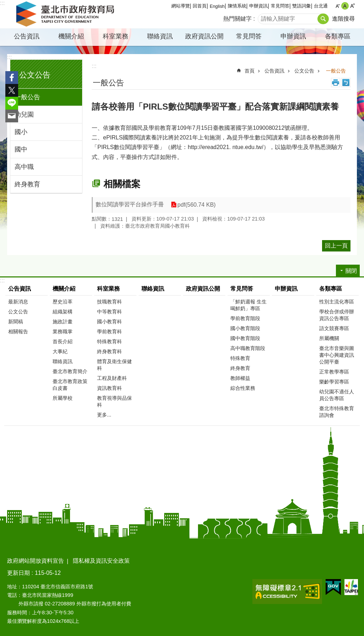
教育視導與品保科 (114, 401)
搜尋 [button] (323, 19)
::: (2, 3)
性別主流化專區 (337, 302)
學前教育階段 (245, 318)
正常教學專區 (334, 372)
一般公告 (27, 97)
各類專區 (338, 36)
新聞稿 (16, 322)
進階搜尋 (343, 19)
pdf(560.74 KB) (197, 205)
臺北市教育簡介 (70, 371)
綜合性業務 (243, 388)
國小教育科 (109, 322)
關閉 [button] (351, 271)
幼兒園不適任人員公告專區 (337, 395)
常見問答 (280, 6)
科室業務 (116, 36)
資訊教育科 (109, 388)
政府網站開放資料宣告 (36, 561)
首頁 (250, 71)
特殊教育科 (109, 341)
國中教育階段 (245, 338)
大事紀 (60, 351)
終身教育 (27, 184)
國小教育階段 (245, 328)
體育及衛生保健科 (114, 365)
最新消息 (18, 302)
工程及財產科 (112, 378)
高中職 (24, 167)
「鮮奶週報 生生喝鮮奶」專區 (248, 305)
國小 (21, 132)
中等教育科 (109, 312)
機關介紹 (71, 36)
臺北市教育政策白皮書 (70, 385)
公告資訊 (27, 36)
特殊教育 (240, 358)
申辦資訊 (258, 6)
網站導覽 (181, 6)
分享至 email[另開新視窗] (12, 116)
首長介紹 (63, 341)
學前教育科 (109, 332)
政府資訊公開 (204, 36)
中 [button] (345, 6)
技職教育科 (109, 302)
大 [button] (352, 6)
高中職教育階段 (248, 348)
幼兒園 (24, 115)
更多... (104, 415)
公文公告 (35, 75)
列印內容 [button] (336, 83)
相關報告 (18, 332)
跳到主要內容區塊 (4, 4)
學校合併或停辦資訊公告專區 (337, 315)
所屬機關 (329, 338)
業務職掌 (63, 332)
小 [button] (338, 6)
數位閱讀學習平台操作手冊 (130, 204)
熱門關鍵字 (237, 19)
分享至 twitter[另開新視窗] (12, 90)
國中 (21, 149)
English (217, 6)
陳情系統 (237, 6)
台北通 (321, 6)
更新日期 (18, 573)
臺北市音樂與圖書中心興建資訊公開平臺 (337, 355)
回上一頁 (336, 246)
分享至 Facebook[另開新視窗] (12, 78)
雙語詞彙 (301, 6)
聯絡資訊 (160, 36)
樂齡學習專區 (334, 382)
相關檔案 (122, 184)
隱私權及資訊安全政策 (101, 561)
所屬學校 (63, 398)
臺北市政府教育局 (66, 14)
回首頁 (200, 6)
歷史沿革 (63, 302)
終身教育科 (109, 351)
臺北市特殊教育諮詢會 (337, 412)
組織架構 (63, 312)
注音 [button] (346, 83)
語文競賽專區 (334, 328)
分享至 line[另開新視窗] (12, 103)
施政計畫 (63, 322)
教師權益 (240, 378)
